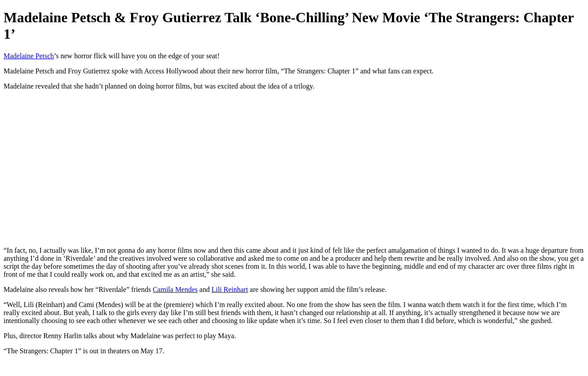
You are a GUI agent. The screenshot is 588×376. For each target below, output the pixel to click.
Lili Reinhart (230, 289)
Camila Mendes (175, 289)
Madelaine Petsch (29, 56)
